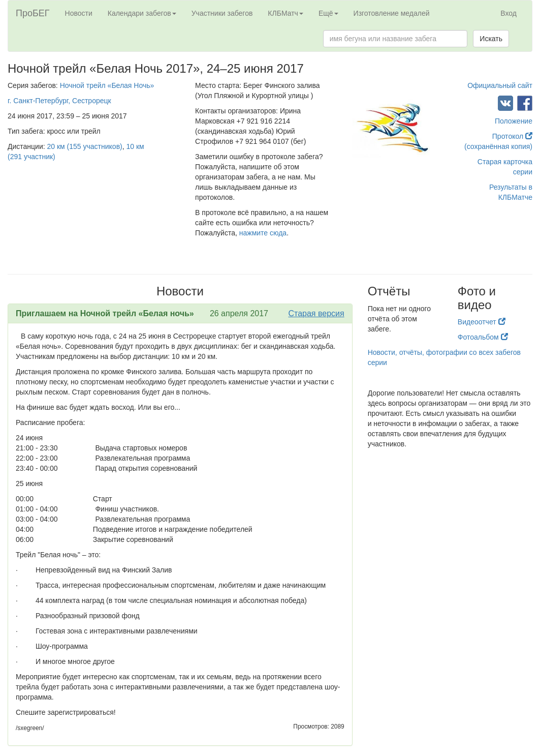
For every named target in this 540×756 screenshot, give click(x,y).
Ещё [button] (328, 13)
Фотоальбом (483, 337)
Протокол (512, 136)
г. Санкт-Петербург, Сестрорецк (59, 101)
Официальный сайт (500, 85)
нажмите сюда (263, 233)
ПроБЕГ (33, 13)
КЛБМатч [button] (285, 13)
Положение (514, 121)
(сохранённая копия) (498, 146)
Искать (491, 39)
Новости (79, 13)
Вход (509, 13)
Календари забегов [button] (142, 13)
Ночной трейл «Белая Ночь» (107, 85)
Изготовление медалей (392, 13)
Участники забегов (222, 13)
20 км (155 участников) (85, 146)
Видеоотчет (482, 322)
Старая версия (316, 313)
